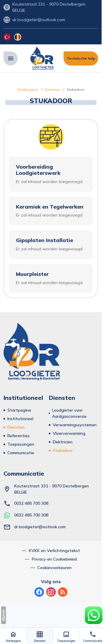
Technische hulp (81, 58)
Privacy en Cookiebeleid (54, 559)
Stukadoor (63, 450)
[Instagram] (51, 592)
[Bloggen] (63, 592)
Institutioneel (20, 419)
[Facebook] (39, 592)
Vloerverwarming (69, 433)
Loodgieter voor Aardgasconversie (69, 413)
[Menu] (11, 58)
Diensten (16, 427)
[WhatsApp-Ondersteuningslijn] (94, 615)
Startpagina (19, 410)
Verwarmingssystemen (75, 425)
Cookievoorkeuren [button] (54, 568)
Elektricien (63, 442)
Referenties (19, 436)
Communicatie (21, 453)
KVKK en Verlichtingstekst (54, 551)
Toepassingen (21, 444)
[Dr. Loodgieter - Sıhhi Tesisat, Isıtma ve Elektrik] (42, 58)
